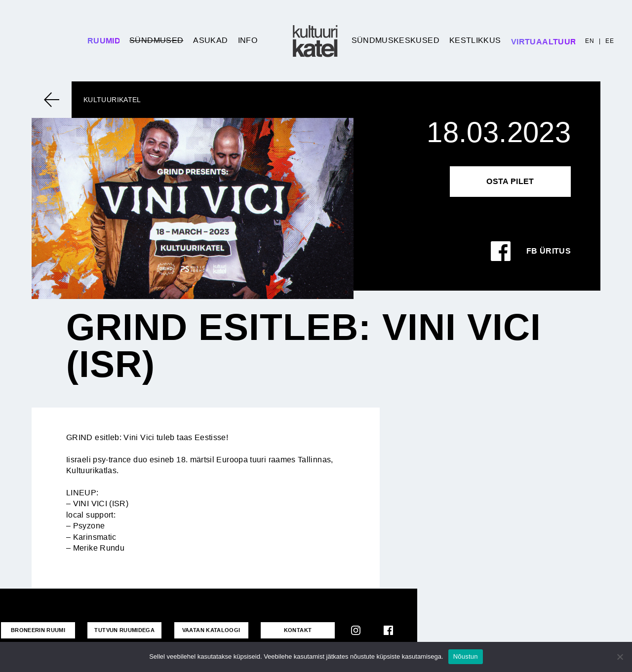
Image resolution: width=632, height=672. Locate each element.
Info (248, 40)
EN (590, 41)
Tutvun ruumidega (124, 630)
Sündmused (156, 40)
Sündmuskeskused (395, 40)
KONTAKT (298, 630)
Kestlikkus (475, 40)
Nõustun (466, 656)
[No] (620, 657)
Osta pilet (510, 181)
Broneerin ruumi (38, 630)
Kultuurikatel (112, 100)
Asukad (210, 40)
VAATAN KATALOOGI (211, 630)
